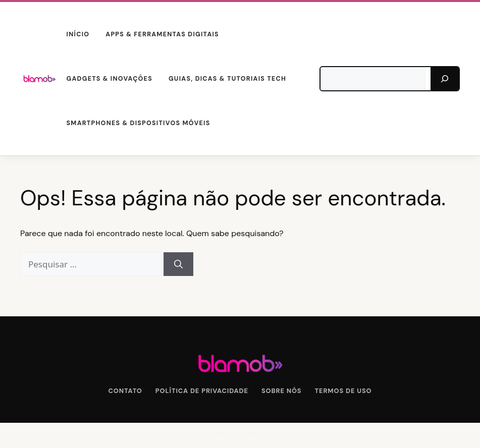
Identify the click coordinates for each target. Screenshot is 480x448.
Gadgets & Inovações (110, 79)
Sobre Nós (282, 391)
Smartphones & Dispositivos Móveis (139, 123)
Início (78, 34)
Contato (125, 391)
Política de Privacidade (202, 391)
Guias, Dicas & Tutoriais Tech (227, 79)
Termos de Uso (343, 391)
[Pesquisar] (445, 79)
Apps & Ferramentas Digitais (162, 34)
